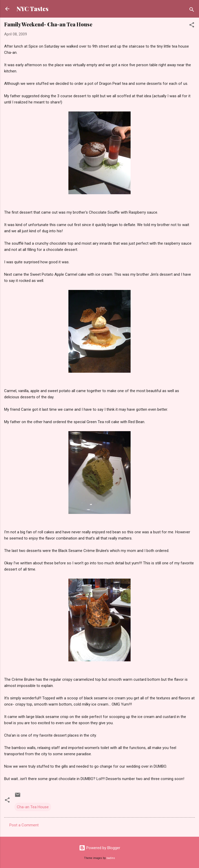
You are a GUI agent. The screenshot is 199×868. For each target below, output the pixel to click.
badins (111, 858)
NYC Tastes (33, 9)
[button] (192, 26)
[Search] (192, 10)
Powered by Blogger (100, 848)
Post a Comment (24, 825)
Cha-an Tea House (33, 807)
